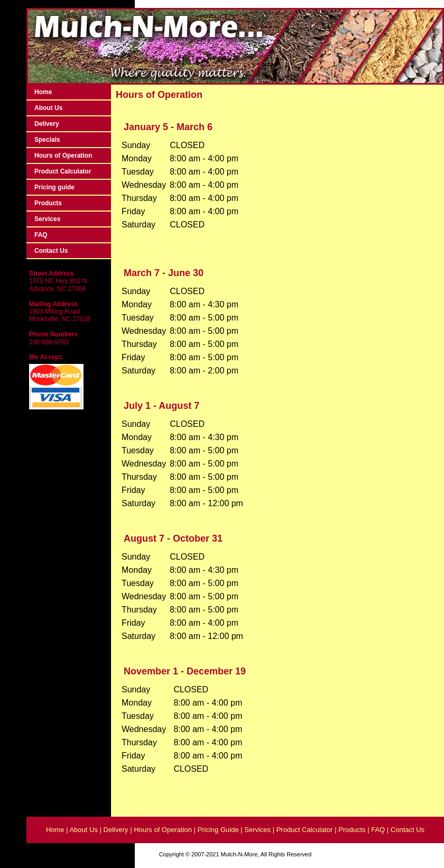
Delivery (47, 124)
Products (48, 203)
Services (47, 219)
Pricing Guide (219, 830)
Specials (47, 140)
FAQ (41, 235)
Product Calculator (63, 171)
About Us (48, 108)
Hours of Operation (63, 156)
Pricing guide (54, 187)
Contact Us (51, 251)
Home (43, 92)
